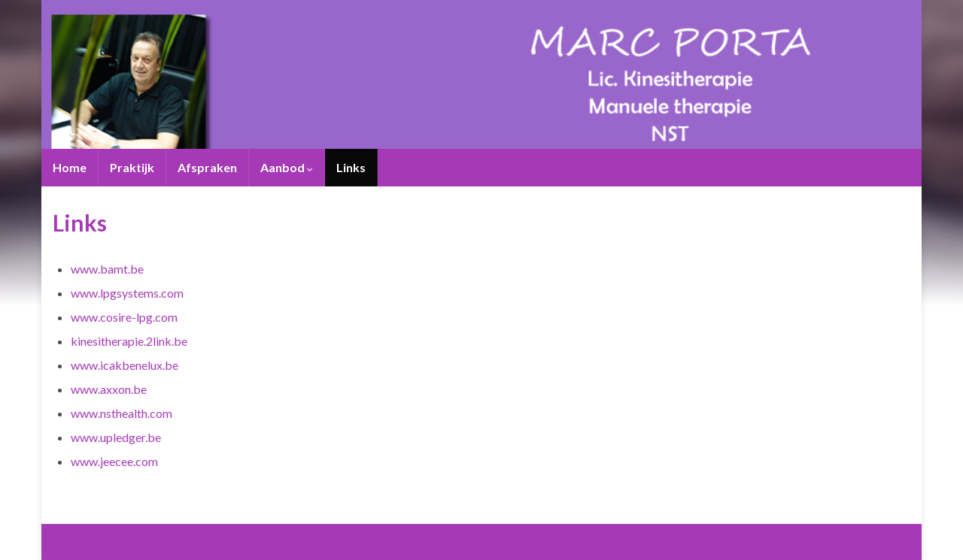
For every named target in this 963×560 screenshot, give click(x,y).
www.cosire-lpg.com (124, 317)
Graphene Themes (180, 542)
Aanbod (287, 167)
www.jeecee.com (114, 461)
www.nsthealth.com (122, 413)
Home (70, 167)
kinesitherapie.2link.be (129, 341)
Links (351, 167)
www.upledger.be (116, 437)
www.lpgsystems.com (127, 293)
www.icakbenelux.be (125, 365)
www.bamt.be (107, 269)
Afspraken (207, 167)
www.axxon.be (109, 389)
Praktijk (132, 167)
